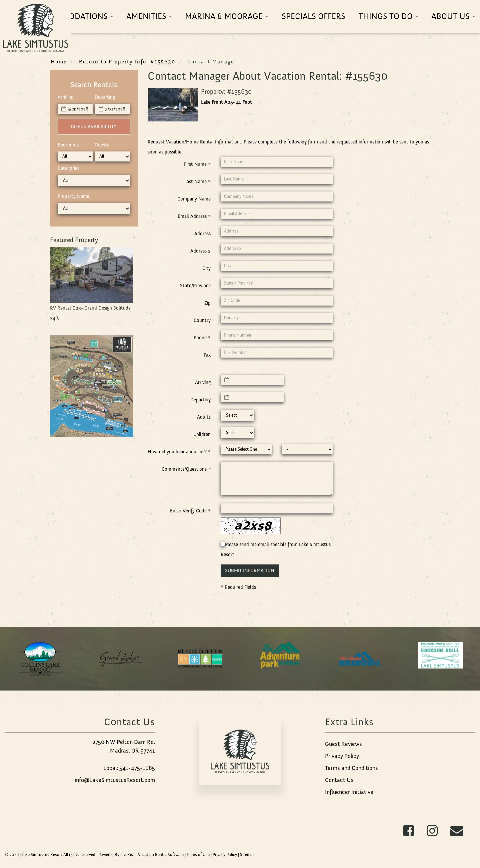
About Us (453, 16)
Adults (204, 417)
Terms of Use (198, 854)
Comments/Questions (186, 469)
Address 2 (200, 251)
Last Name (197, 181)
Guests (102, 145)
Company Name (194, 199)
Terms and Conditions (351, 768)
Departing (105, 97)
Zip (207, 303)
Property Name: (74, 196)
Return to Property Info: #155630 (127, 61)
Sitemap (247, 854)
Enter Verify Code (190, 511)
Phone (202, 338)
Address (202, 234)
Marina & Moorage (226, 16)
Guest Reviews (343, 744)
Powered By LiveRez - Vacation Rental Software (141, 854)
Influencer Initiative (349, 792)
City (206, 268)
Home (59, 61)
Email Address (194, 216)
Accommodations (73, 16)
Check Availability (94, 126)
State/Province (195, 286)
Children (202, 434)
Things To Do (388, 16)
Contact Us (339, 780)
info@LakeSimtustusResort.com (115, 780)
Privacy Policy (342, 756)
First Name (197, 164)
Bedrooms (68, 145)
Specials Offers (313, 16)
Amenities (149, 16)
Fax (207, 355)
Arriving (65, 97)
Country (202, 320)
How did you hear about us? (179, 452)
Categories (68, 168)
